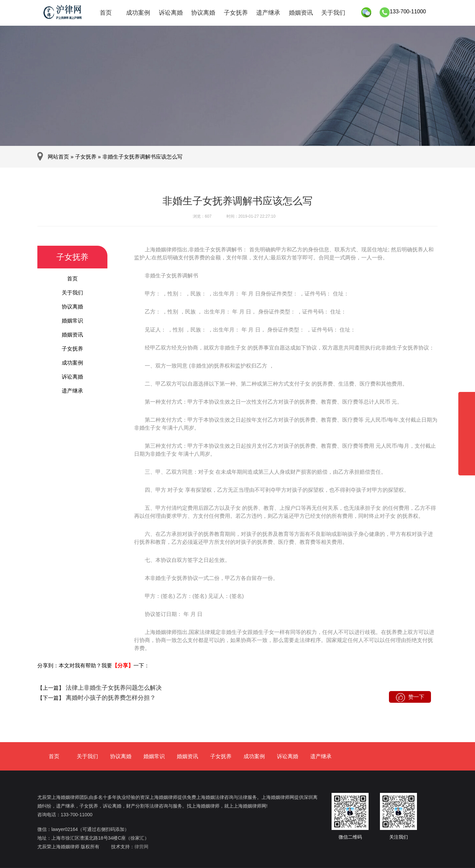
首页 (106, 13)
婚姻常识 (72, 321)
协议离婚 (203, 13)
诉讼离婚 (171, 13)
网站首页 (58, 157)
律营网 (141, 847)
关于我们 (333, 13)
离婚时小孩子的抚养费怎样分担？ (110, 698)
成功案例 (138, 13)
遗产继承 (268, 13)
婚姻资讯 (301, 13)
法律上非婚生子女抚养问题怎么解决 (113, 688)
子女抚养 (236, 13)
